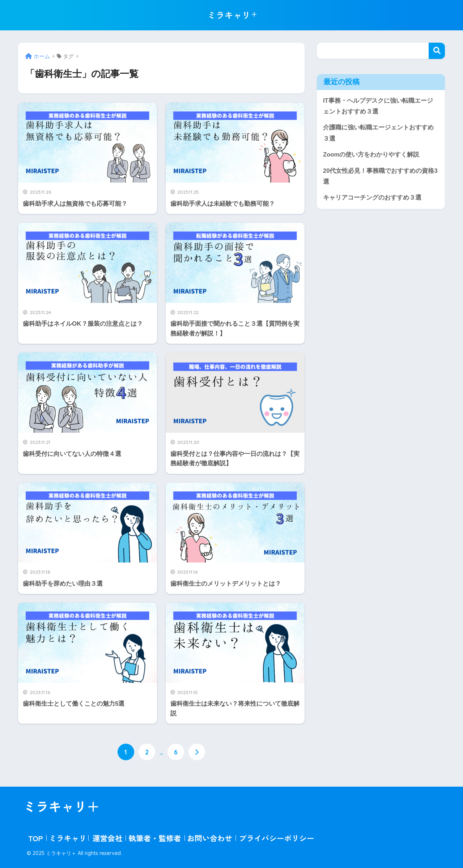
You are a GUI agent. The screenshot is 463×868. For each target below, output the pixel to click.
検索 (437, 51)
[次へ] (197, 752)
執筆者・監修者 (155, 838)
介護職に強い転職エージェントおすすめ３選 (378, 133)
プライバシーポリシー (277, 838)
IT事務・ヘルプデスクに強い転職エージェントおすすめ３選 (378, 106)
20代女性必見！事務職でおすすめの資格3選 (380, 177)
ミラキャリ (68, 838)
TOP (35, 838)
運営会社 (108, 838)
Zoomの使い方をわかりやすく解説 (371, 155)
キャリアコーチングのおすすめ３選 (372, 199)
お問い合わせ (210, 838)
